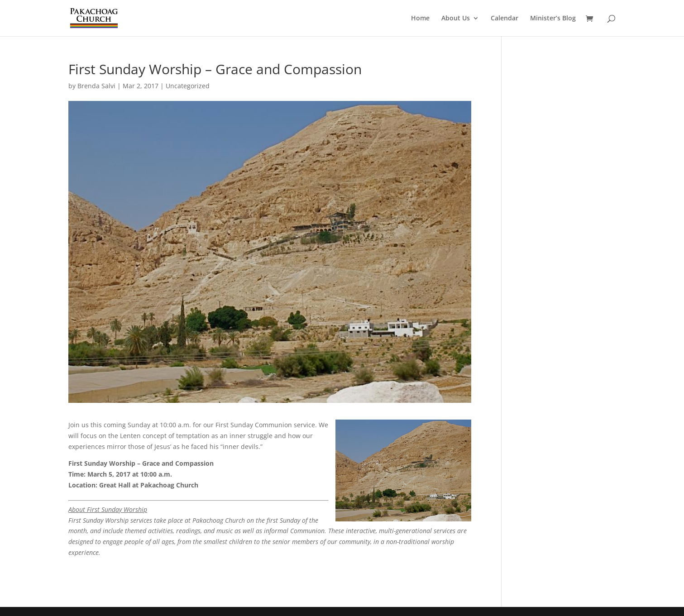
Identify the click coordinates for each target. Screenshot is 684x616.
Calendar (505, 19)
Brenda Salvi (96, 86)
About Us (456, 19)
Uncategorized (188, 86)
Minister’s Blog (553, 19)
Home (420, 19)
